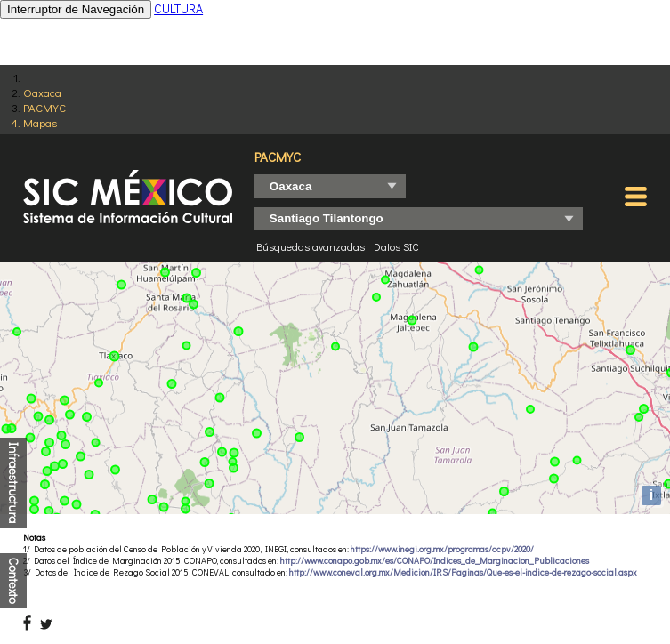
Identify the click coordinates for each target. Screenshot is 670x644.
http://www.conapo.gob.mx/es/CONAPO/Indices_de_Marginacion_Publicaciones (435, 561)
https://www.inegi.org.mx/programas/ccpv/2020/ (442, 549)
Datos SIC (396, 246)
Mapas (40, 122)
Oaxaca (42, 92)
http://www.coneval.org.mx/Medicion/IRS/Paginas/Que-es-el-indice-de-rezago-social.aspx (463, 572)
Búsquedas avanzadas (311, 246)
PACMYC (44, 107)
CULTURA (178, 8)
